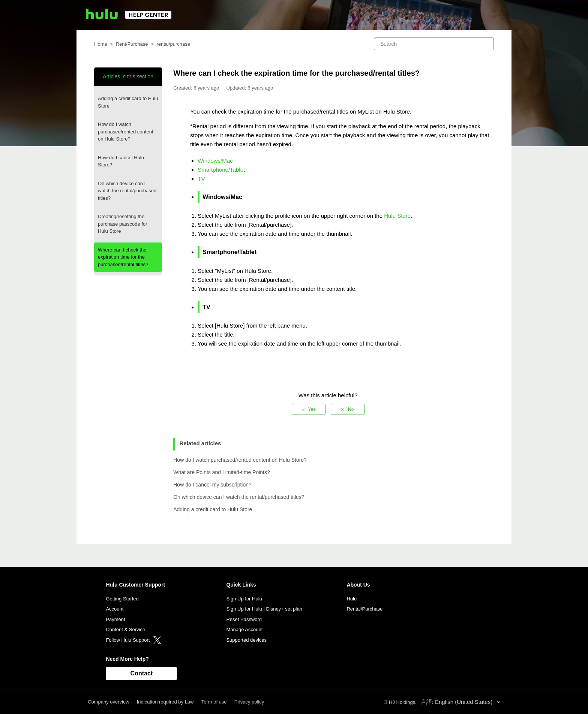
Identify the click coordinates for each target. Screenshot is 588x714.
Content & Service (125, 629)
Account (115, 609)
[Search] (434, 44)
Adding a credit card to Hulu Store (128, 102)
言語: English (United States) (457, 702)
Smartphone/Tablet (221, 170)
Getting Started (122, 599)
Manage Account (244, 629)
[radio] (309, 409)
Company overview (109, 702)
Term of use (214, 702)
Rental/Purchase (364, 609)
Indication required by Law (165, 702)
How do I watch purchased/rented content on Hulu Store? (125, 132)
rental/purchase (173, 44)
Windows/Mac (215, 161)
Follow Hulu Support (133, 640)
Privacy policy (249, 702)
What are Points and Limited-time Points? (222, 472)
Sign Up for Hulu (244, 599)
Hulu (352, 599)
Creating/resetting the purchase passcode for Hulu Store (123, 224)
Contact (142, 673)
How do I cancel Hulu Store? (121, 161)
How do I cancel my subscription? (212, 485)
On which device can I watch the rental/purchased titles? (127, 191)
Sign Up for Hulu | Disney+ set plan (264, 609)
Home (101, 44)
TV (201, 179)
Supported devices (246, 640)
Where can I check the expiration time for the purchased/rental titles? (123, 257)
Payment (115, 619)
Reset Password (244, 619)
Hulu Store (397, 216)
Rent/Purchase (132, 44)
